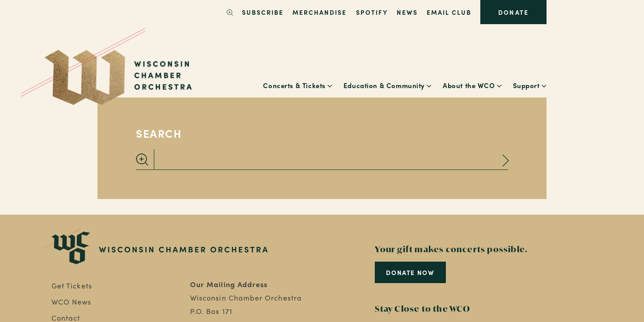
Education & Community (384, 85)
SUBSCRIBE (263, 12)
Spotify (372, 12)
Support (526, 85)
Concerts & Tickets (294, 85)
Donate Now (410, 272)
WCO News (72, 302)
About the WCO (469, 85)
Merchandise (320, 12)
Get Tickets (72, 286)
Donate (513, 12)
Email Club (449, 12)
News (407, 12)
